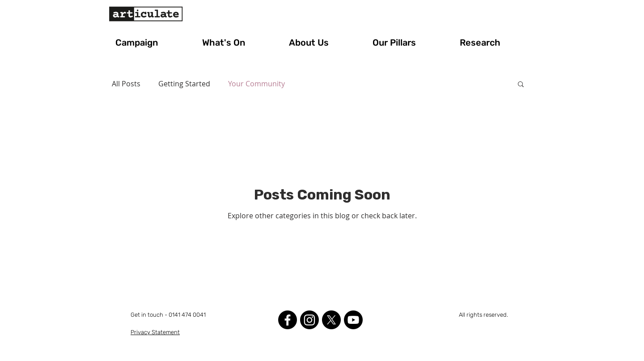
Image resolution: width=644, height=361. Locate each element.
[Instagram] (309, 320)
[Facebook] (288, 320)
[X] (331, 320)
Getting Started (184, 84)
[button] (152, 43)
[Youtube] (353, 320)
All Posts (126, 84)
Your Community (256, 84)
